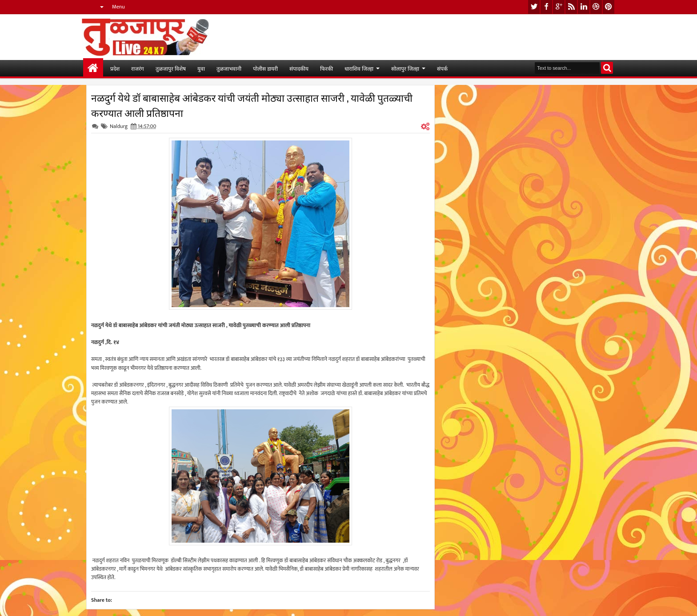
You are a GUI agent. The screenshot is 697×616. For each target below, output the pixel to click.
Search (607, 68)
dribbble (596, 7)
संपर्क (442, 68)
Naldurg (119, 126)
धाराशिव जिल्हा (359, 68)
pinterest (609, 7)
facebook (546, 7)
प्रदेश (115, 68)
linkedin (584, 7)
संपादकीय (299, 68)
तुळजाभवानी (229, 68)
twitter (534, 7)
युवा (201, 68)
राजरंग (138, 68)
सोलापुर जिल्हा (405, 68)
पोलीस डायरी (265, 68)
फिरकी (326, 68)
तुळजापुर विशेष (171, 68)
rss (571, 7)
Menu (118, 7)
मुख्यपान (93, 68)
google (559, 7)
